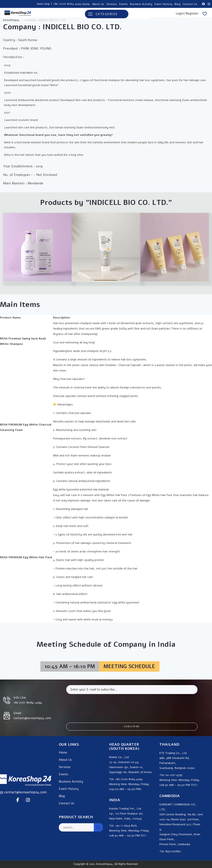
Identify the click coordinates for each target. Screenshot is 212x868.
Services (112, 4)
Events (123, 4)
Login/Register (187, 13)
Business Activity (141, 4)
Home (86, 4)
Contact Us (190, 4)
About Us (98, 4)
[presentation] (98, 705)
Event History (163, 4)
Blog (177, 4)
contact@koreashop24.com (25, 792)
